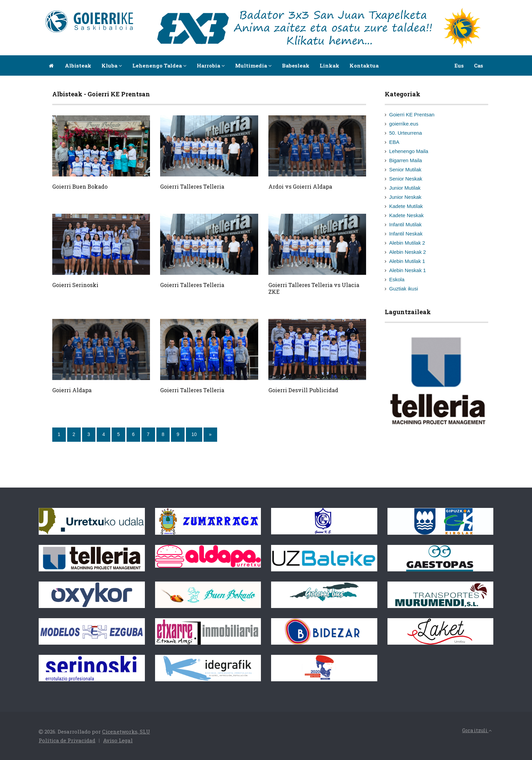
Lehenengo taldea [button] (159, 65)
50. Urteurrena (406, 133)
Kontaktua (364, 65)
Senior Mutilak (405, 169)
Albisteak (78, 65)
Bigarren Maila (406, 160)
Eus (459, 65)
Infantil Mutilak (405, 224)
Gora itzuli (477, 730)
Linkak (329, 65)
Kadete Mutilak (406, 206)
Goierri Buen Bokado (80, 186)
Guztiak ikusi (404, 289)
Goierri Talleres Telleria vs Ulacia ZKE (314, 288)
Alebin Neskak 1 (407, 270)
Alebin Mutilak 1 (407, 261)
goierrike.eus (404, 124)
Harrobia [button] (211, 65)
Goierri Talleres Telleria (192, 186)
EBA (394, 142)
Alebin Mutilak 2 (407, 243)
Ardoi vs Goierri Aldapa (300, 186)
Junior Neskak (405, 197)
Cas (479, 65)
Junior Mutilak (405, 188)
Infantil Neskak (406, 234)
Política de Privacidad (67, 740)
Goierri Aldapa (72, 390)
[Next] (210, 435)
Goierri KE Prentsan (412, 115)
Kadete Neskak (406, 215)
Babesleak (296, 65)
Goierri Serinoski (75, 285)
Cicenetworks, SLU (126, 731)
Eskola (397, 279)
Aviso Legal (118, 740)
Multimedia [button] (253, 65)
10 (194, 434)
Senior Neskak (406, 179)
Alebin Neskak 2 (407, 252)
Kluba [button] (112, 65)
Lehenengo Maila (409, 151)
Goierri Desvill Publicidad (303, 390)
